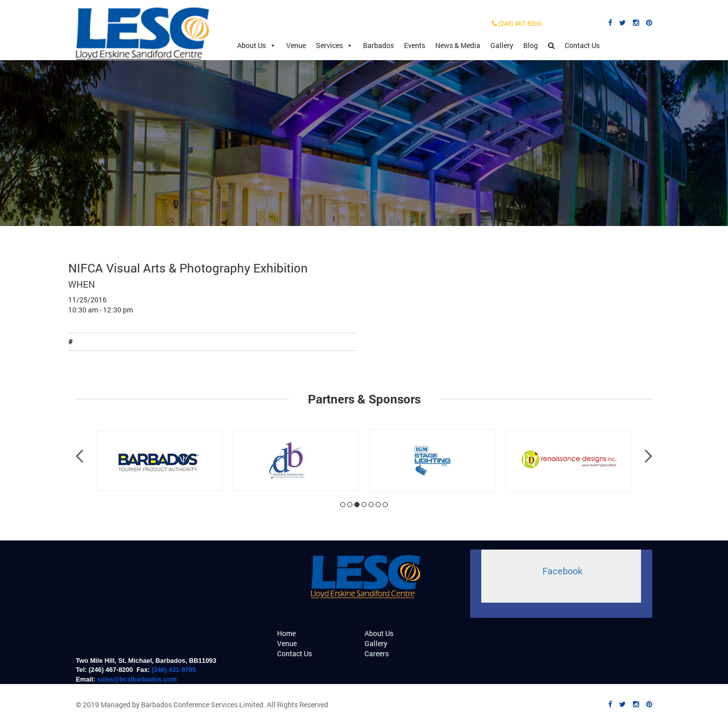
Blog (531, 45)
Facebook (562, 571)
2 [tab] (350, 505)
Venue (296, 45)
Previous (80, 456)
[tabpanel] (159, 461)
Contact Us (582, 45)
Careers (377, 653)
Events (415, 45)
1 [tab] (343, 505)
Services (334, 46)
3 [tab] (357, 505)
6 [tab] (378, 505)
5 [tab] (371, 505)
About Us (257, 46)
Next (648, 456)
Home (286, 633)
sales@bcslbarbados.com (137, 679)
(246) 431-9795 (174, 670)
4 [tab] (364, 505)
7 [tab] (385, 505)
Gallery (502, 45)
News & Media (458, 45)
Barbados (378, 45)
